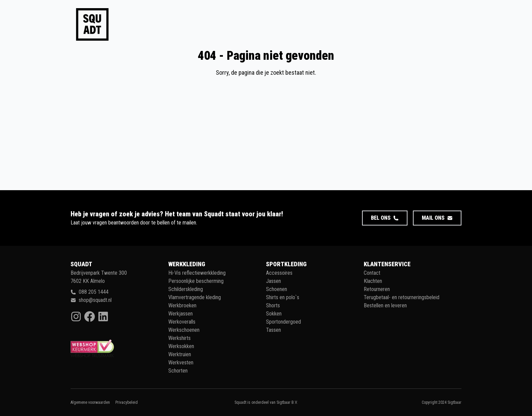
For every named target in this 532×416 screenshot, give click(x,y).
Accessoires (279, 273)
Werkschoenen (184, 330)
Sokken (274, 314)
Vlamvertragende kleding (195, 297)
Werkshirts (179, 338)
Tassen (273, 330)
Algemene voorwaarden (90, 402)
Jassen (273, 281)
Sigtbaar (454, 402)
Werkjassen (180, 314)
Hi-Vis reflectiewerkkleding (197, 273)
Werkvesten (181, 363)
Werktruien (180, 354)
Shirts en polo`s (283, 297)
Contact (372, 273)
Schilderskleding (186, 289)
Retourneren (377, 289)
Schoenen (277, 289)
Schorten (178, 371)
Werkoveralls (182, 322)
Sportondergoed (283, 322)
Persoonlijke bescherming (196, 281)
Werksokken (181, 346)
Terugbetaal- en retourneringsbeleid (402, 297)
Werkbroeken (182, 305)
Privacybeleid (127, 402)
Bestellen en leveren (385, 305)
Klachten (373, 281)
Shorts (273, 305)
